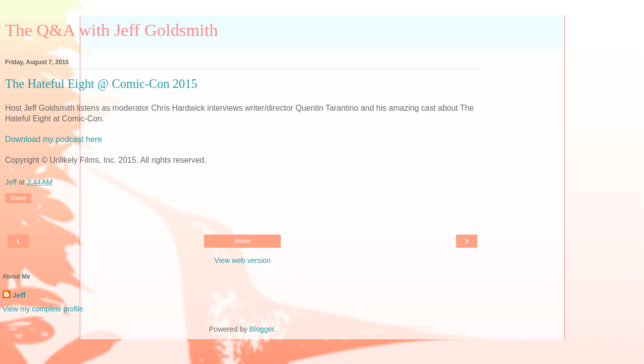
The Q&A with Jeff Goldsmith (112, 30)
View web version (242, 260)
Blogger (262, 329)
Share (18, 198)
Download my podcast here (54, 139)
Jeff (19, 295)
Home (242, 241)
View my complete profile (43, 309)
